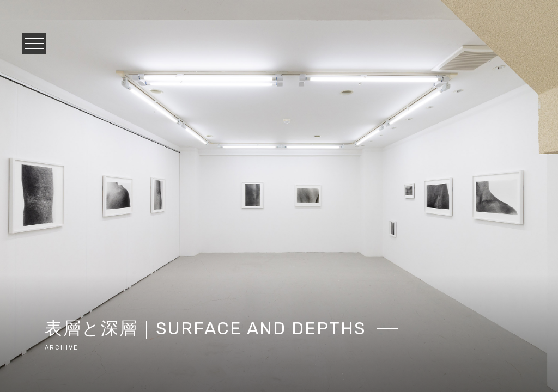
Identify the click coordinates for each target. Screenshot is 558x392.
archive (62, 348)
